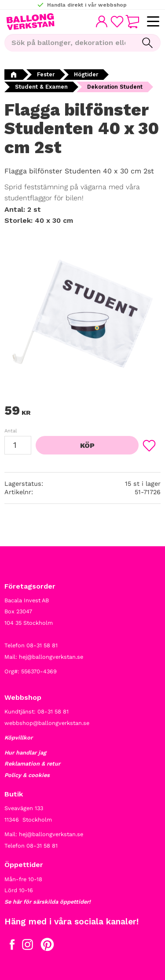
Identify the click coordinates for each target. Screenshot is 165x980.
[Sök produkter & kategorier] (69, 43)
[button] (153, 22)
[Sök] (147, 43)
